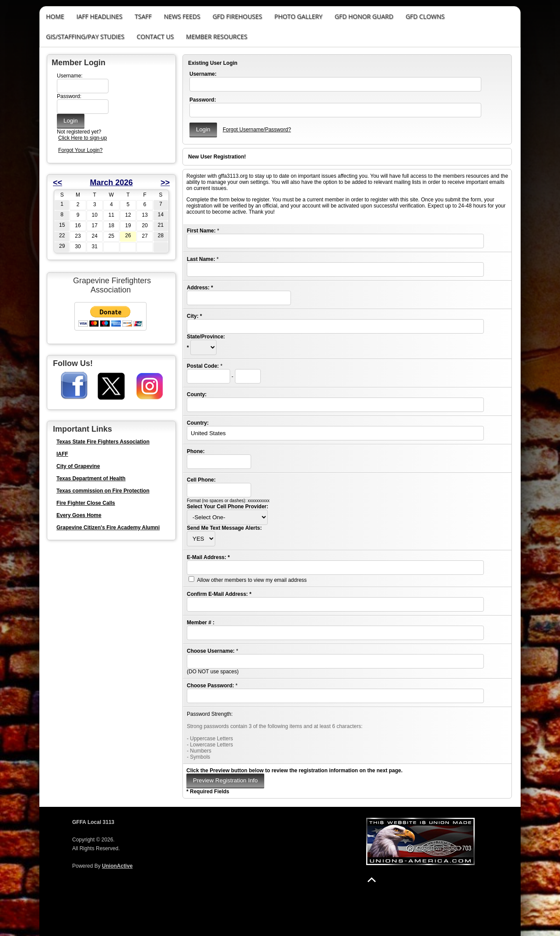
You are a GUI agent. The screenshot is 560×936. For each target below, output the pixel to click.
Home (55, 16)
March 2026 (111, 183)
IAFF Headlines (100, 16)
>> (165, 183)
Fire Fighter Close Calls (86, 503)
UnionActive (117, 866)
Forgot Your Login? (80, 150)
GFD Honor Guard (364, 16)
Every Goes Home (79, 515)
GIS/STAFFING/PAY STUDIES (85, 37)
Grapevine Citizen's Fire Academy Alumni (108, 528)
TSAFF (143, 16)
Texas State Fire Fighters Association (103, 442)
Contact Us (155, 37)
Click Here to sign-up (82, 138)
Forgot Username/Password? (257, 130)
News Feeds (182, 16)
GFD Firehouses (237, 16)
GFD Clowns (425, 16)
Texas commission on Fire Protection (103, 491)
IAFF (62, 454)
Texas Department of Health (91, 479)
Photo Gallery (298, 16)
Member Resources (217, 37)
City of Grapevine (78, 466)
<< (58, 183)
